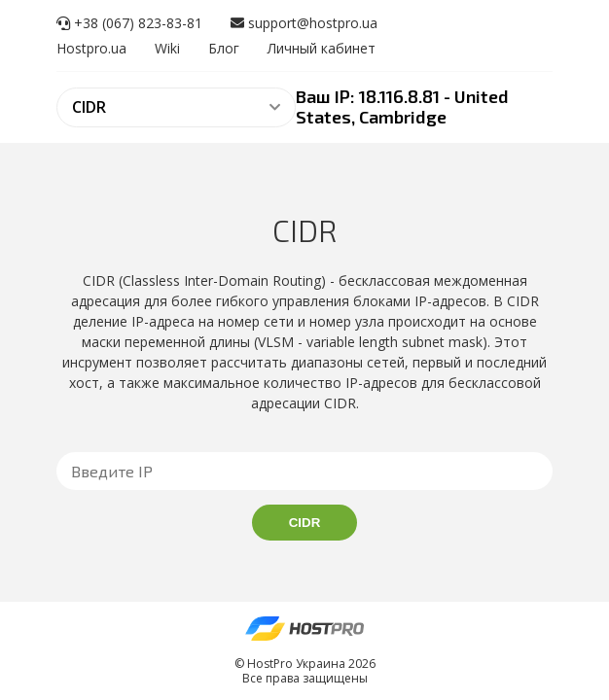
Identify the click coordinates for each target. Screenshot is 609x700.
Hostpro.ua (91, 48)
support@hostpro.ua (304, 23)
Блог (224, 48)
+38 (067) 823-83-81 (129, 23)
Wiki (167, 48)
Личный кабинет (322, 48)
